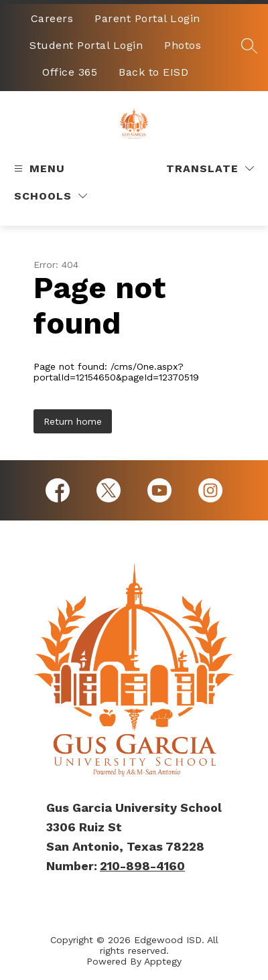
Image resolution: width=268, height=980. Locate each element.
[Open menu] (38, 168)
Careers (52, 18)
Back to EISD (153, 72)
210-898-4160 (142, 866)
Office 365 (70, 72)
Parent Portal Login (147, 18)
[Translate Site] (210, 168)
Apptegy (163, 961)
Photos (183, 45)
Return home (73, 421)
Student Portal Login (86, 45)
